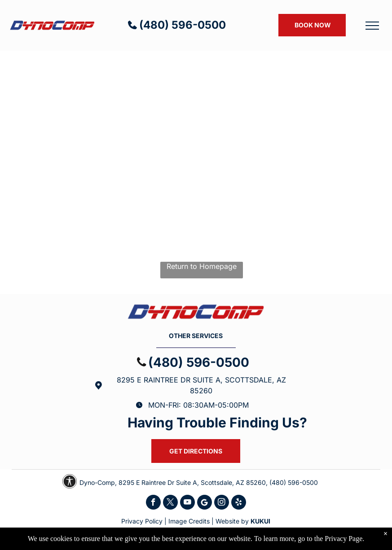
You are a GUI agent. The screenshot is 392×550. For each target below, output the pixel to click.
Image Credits (189, 521)
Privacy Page (344, 539)
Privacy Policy (142, 521)
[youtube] (187, 503)
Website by (232, 521)
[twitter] (170, 503)
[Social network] (205, 503)
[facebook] (153, 503)
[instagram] (222, 503)
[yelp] (239, 503)
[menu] (372, 26)
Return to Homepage (202, 266)
